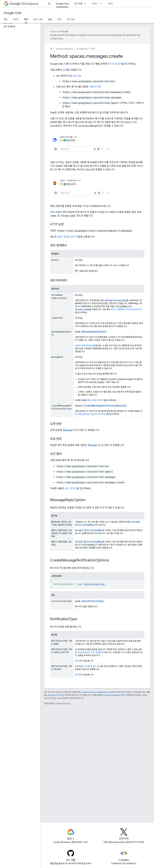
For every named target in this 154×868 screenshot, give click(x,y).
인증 (65, 70)
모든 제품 (78, 4)
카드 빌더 (71, 19)
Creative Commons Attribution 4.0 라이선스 (100, 692)
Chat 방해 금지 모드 (92, 666)
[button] (20, 23)
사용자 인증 (95, 87)
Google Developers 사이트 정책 (116, 695)
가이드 (16, 19)
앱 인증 (77, 76)
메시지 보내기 (115, 64)
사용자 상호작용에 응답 (85, 346)
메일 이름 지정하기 (96, 400)
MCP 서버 (113, 4)
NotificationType (94, 584)
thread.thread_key (116, 300)
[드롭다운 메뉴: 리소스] (102, 4)
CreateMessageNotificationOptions (105, 406)
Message (68, 430)
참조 (93, 49)
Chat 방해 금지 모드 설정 (88, 652)
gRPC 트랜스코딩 (66, 237)
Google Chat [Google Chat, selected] (62, 4)
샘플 (50, 19)
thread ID (81, 530)
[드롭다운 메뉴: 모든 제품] (86, 4)
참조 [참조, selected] (26, 19)
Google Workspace (64, 49)
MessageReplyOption (94, 332)
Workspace (24, 4)
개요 (6, 19)
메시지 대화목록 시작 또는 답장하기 (126, 309)
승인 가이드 (71, 488)
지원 (59, 19)
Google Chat (12, 13)
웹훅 (52, 212)
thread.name (82, 309)
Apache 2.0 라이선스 (57, 695)
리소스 (95, 4)
